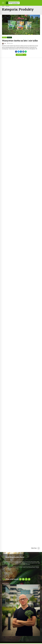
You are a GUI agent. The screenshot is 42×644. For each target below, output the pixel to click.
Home (3, 6)
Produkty (9, 37)
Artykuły (4, 37)
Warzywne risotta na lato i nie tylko (20, 41)
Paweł (4, 44)
